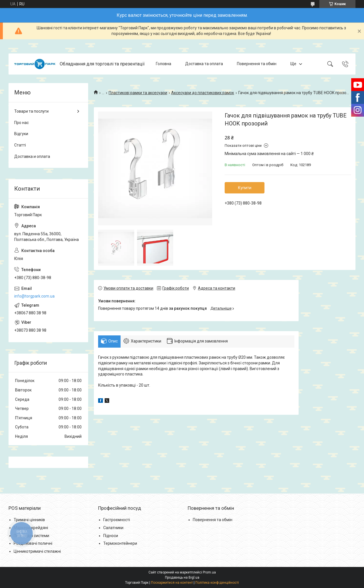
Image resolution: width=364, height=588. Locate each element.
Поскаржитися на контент (172, 583)
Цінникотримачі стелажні (37, 551)
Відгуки (21, 134)
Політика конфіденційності (217, 583)
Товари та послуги (31, 111)
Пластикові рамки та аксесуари (138, 93)
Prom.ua (209, 572)
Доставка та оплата (204, 64)
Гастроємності (117, 520)
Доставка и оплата (32, 156)
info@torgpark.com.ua (34, 296)
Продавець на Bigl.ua (182, 577)
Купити (245, 188)
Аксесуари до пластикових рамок (203, 93)
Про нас (21, 123)
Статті (20, 145)
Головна (164, 64)
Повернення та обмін (257, 64)
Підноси (111, 536)
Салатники (113, 528)
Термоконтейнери (120, 543)
